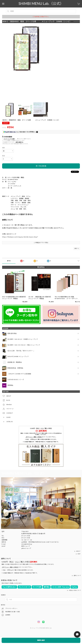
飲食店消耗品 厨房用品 (15, 368)
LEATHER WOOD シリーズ (16, 380)
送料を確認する (19, 142)
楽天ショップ (26, 546)
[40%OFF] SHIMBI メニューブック (18, 357)
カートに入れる (41, 166)
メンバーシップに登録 (9, 139)
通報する (77, 249)
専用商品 (10, 385)
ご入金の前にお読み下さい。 (41, 17)
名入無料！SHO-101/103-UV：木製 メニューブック (24, 345)
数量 (3, 156)
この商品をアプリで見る (41, 243)
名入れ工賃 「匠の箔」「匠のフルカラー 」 (21, 351)
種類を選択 (41, 640)
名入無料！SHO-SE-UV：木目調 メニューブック (23, 339)
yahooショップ (26, 548)
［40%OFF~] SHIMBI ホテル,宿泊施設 (20, 374)
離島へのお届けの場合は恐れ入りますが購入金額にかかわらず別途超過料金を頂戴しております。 (41, 434)
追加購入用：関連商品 (15, 362)
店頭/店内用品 (12, 333)
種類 (3, 148)
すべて (9, 261)
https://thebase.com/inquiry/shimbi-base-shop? (20, 237)
